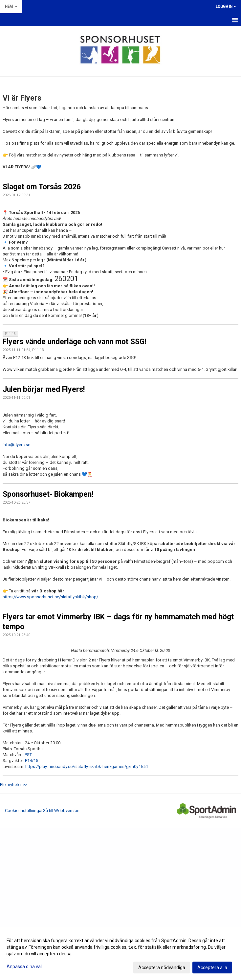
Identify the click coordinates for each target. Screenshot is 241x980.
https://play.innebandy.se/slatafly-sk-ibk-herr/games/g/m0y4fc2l (87, 766)
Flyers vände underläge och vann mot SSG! (74, 342)
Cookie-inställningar (24, 811)
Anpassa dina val (24, 967)
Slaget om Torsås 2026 (42, 187)
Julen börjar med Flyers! (44, 389)
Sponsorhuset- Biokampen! (48, 494)
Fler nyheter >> (14, 785)
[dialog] (120, 954)
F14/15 (32, 761)
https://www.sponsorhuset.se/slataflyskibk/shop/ (50, 597)
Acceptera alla (212, 968)
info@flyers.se (16, 445)
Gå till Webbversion (61, 811)
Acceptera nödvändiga (162, 968)
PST (28, 755)
